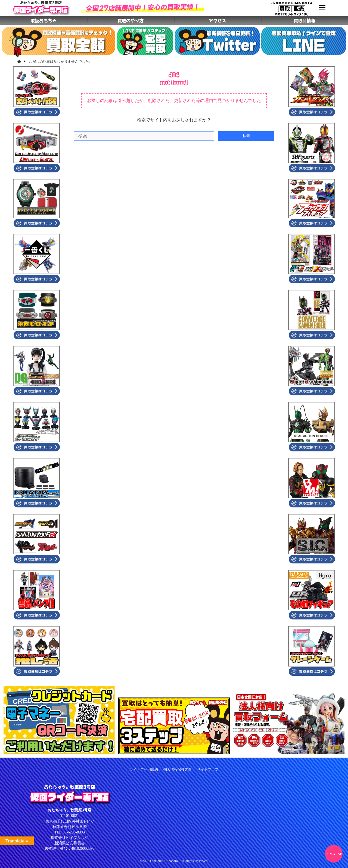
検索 (246, 136)
